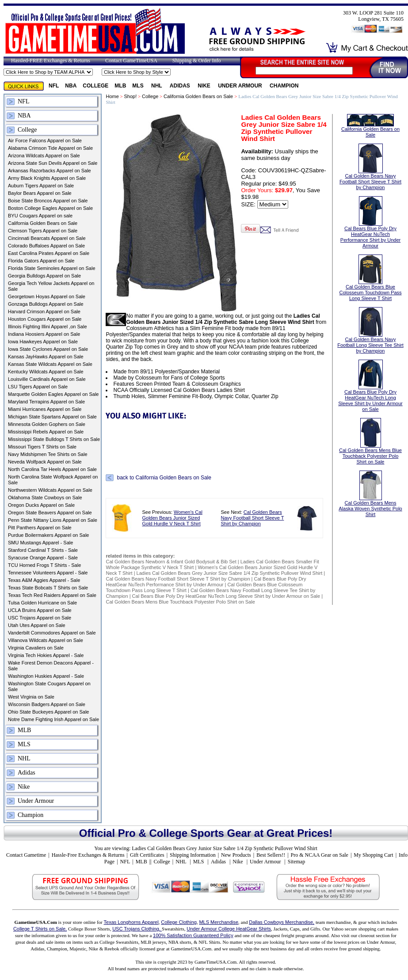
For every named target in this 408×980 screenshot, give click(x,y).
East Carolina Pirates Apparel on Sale (49, 253)
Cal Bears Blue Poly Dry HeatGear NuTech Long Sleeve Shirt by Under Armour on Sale (226, 596)
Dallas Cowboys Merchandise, (282, 922)
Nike (205, 86)
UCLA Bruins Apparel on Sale (40, 610)
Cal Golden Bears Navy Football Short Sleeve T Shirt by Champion (253, 518)
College (95, 86)
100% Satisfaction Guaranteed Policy (193, 935)
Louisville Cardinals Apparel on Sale (47, 379)
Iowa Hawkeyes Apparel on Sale (43, 342)
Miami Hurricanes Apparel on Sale (45, 409)
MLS (139, 86)
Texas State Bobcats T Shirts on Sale (48, 588)
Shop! (131, 96)
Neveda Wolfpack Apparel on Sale (45, 462)
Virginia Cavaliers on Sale (36, 648)
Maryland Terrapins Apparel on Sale (46, 402)
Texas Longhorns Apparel (131, 922)
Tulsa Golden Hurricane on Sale (42, 603)
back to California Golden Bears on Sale (164, 478)
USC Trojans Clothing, (137, 929)
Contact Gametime (26, 855)
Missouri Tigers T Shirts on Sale (42, 447)
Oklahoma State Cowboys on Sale (45, 498)
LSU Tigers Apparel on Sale (38, 387)
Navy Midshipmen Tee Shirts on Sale (48, 454)
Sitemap (296, 862)
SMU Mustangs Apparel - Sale (40, 543)
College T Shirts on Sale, (40, 929)
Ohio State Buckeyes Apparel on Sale (48, 712)
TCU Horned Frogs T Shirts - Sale (44, 565)
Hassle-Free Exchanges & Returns (88, 855)
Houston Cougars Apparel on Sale (45, 319)
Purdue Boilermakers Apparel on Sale (48, 535)
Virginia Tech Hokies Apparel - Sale (46, 655)
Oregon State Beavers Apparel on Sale (50, 513)
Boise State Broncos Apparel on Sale (48, 201)
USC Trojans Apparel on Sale (40, 618)
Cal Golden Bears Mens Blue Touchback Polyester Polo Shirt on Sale (180, 602)
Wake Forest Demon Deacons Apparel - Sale (51, 666)
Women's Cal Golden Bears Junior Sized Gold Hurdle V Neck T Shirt (172, 518)
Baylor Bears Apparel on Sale (40, 193)
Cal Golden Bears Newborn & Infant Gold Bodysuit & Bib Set (171, 562)
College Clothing (179, 922)
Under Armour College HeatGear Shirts (229, 929)
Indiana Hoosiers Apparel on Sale (44, 334)
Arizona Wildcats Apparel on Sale (44, 156)
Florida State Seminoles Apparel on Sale (52, 268)
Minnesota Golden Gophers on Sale (47, 424)
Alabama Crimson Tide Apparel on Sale (50, 148)
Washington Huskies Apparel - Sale (46, 676)
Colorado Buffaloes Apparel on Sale (46, 246)
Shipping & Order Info (197, 61)
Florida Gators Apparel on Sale (41, 261)
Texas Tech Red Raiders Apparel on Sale (52, 595)
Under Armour (241, 86)
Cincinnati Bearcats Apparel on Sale (47, 238)
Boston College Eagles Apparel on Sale (50, 208)
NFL (54, 86)
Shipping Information (193, 855)
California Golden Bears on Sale (43, 223)
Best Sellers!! (271, 855)
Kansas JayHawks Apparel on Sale (46, 357)
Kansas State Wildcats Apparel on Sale (50, 364)
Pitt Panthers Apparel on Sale (40, 528)
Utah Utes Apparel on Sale (37, 625)
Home (112, 96)
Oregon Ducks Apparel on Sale (41, 505)
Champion (284, 86)
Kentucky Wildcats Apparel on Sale (46, 372)
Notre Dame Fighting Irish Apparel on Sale (53, 719)
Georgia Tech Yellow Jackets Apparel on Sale (51, 286)
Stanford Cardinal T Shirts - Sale (43, 550)
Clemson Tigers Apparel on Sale (43, 231)
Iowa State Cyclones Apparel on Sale (48, 349)
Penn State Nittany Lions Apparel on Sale (53, 520)
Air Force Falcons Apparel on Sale (45, 141)
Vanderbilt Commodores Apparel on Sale (52, 633)
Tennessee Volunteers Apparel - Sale (48, 573)
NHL (157, 86)
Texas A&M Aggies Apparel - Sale (44, 580)
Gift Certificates (147, 855)
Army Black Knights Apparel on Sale (47, 178)
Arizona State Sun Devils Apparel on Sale (53, 163)
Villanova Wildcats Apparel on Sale (46, 640)
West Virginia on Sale (31, 697)
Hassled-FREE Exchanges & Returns (51, 61)
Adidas (181, 86)
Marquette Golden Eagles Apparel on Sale (53, 394)
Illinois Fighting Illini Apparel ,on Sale (48, 327)
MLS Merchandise (219, 922)
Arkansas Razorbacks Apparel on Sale (50, 171)
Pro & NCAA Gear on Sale (320, 855)
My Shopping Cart (373, 855)
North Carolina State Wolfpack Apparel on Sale (53, 480)
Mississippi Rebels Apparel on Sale (46, 432)
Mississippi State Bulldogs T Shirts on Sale (54, 439)
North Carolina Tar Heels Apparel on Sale (52, 469)
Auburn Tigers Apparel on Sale (41, 186)
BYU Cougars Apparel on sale (40, 216)
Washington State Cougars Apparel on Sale (49, 686)
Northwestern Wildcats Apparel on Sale (50, 490)
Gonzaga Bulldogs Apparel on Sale (46, 304)
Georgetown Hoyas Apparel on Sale (47, 296)
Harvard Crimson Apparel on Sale (44, 311)
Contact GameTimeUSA (131, 61)
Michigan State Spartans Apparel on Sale (52, 417)
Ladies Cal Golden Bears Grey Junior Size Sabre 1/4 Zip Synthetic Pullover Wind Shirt (230, 573)
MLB (120, 86)
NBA (71, 86)
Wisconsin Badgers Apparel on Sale (47, 704)
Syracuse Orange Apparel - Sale (43, 558)
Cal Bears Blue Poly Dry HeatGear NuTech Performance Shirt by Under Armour (206, 582)
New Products (236, 855)
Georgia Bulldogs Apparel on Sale (44, 276)
